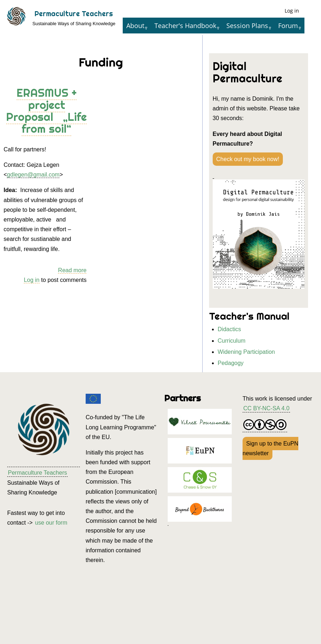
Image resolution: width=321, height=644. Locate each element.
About (135, 26)
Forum (288, 26)
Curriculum (232, 341)
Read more (72, 270)
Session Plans (247, 26)
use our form (51, 523)
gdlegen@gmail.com (33, 175)
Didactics (229, 329)
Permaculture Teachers (74, 14)
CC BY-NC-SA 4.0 (266, 408)
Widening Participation (246, 352)
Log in (292, 11)
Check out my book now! (248, 159)
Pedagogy (231, 363)
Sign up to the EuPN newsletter (270, 448)
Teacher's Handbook (185, 26)
